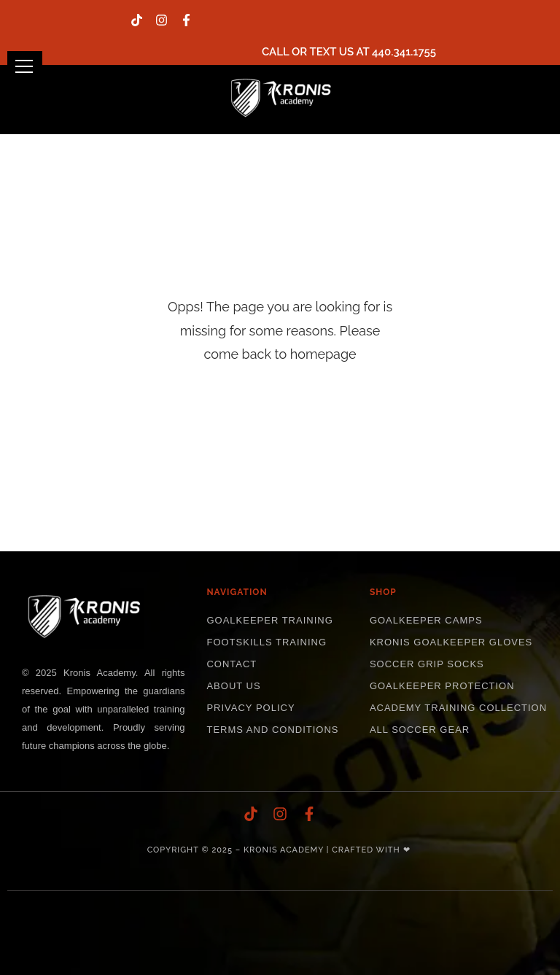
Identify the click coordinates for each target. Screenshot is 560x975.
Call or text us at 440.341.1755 (349, 52)
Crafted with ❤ (371, 850)
